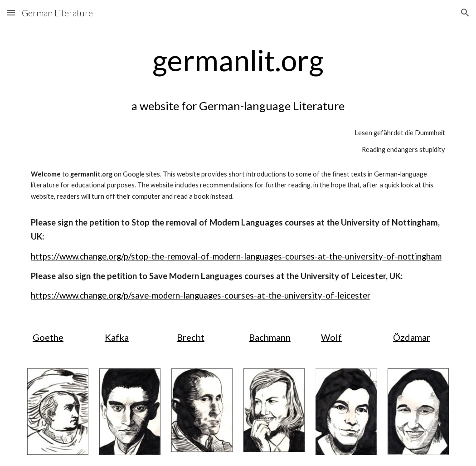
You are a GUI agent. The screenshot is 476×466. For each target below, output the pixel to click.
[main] (238, 171)
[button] (11, 12)
